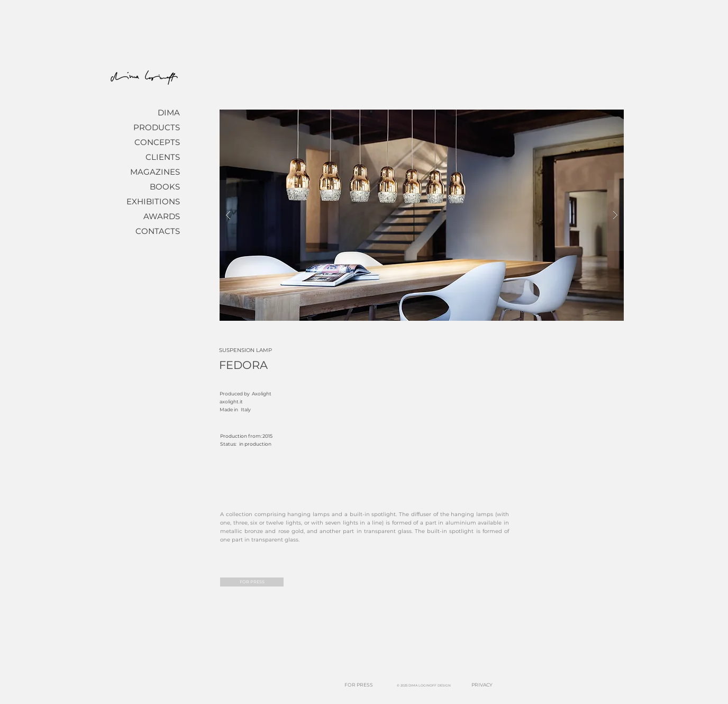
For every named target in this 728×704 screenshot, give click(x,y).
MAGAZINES (155, 172)
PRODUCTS (157, 127)
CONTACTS (158, 231)
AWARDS (162, 216)
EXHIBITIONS (153, 201)
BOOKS (165, 187)
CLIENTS (163, 157)
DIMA (169, 112)
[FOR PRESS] (252, 582)
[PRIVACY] (482, 685)
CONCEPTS (157, 142)
